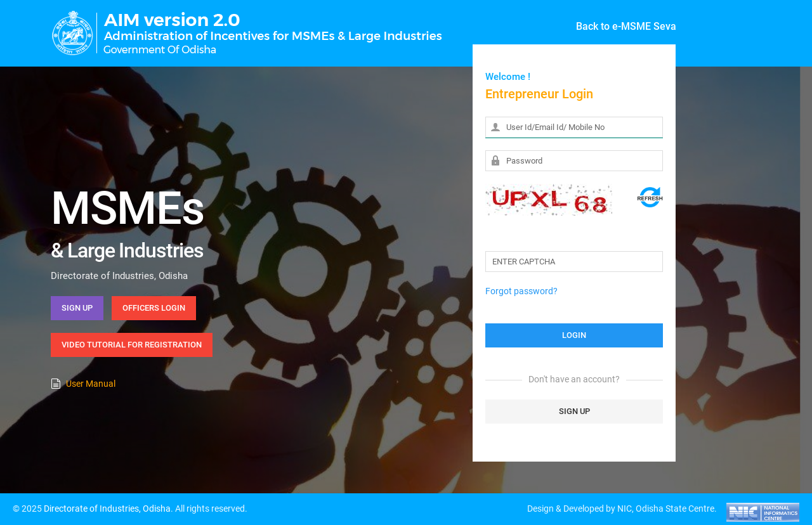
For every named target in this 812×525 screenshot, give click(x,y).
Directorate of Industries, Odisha (107, 509)
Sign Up (77, 308)
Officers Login (154, 308)
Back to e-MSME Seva (626, 26)
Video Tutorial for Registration (132, 345)
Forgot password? (521, 291)
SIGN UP (574, 411)
